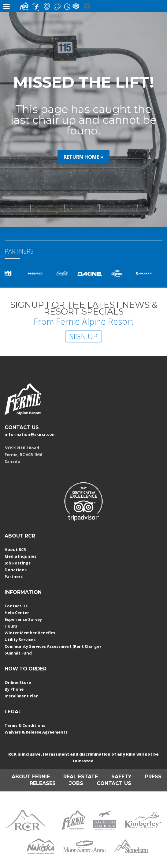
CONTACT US (22, 427)
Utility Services (20, 640)
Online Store (18, 682)
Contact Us (16, 606)
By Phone (14, 689)
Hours (11, 626)
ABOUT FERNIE (31, 777)
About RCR (15, 549)
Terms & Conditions (25, 725)
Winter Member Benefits (30, 633)
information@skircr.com (30, 434)
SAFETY (121, 777)
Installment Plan (22, 696)
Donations (16, 570)
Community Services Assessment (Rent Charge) (53, 646)
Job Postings (18, 563)
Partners (14, 576)
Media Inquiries (20, 556)
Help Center (17, 613)
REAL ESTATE (81, 777)
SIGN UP (83, 336)
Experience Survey (23, 619)
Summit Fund (18, 653)
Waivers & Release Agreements (36, 732)
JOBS (76, 783)
